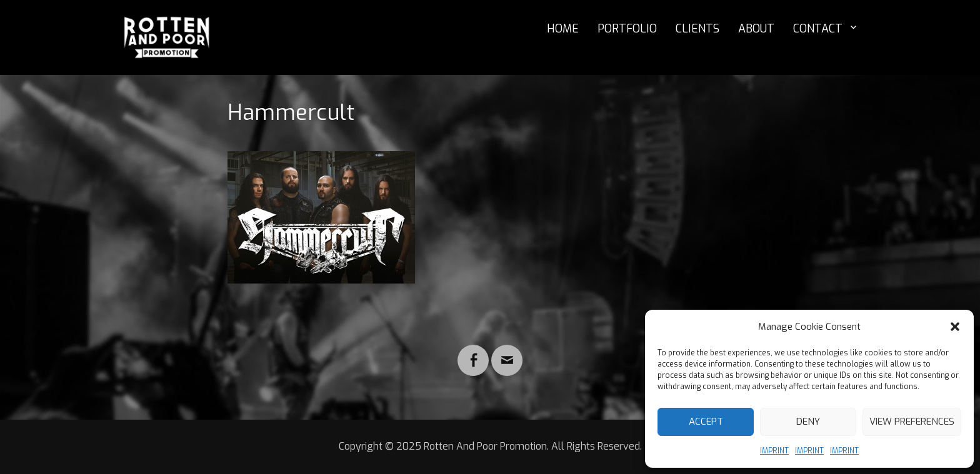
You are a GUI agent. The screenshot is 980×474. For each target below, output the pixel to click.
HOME (563, 29)
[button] (955, 327)
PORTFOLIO (627, 29)
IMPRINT (774, 451)
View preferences (912, 422)
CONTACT (818, 29)
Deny (808, 422)
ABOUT (756, 29)
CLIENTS (697, 29)
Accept (706, 422)
